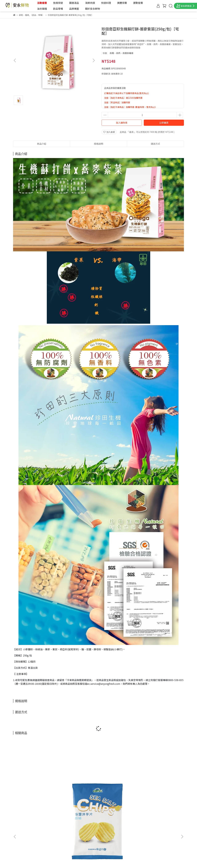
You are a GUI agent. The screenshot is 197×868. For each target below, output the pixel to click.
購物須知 (17, 839)
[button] (94, 60)
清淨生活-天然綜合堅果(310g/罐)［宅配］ (119, 787)
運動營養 (138, 3)
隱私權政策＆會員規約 (24, 848)
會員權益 (17, 834)
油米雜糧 (42, 9)
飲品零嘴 (58, 9)
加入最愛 (109, 132)
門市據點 (17, 825)
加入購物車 (122, 123)
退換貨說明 (18, 843)
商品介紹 (42, 144)
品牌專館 (74, 9)
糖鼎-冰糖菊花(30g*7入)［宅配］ (76, 787)
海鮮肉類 (90, 3)
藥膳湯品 (74, 3)
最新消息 (17, 820)
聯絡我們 (17, 830)
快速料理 (106, 3)
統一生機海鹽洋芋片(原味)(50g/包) (34, 787)
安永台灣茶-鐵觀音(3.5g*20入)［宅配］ (161, 787)
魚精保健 (58, 3)
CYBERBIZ (75, 860)
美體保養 (122, 3)
